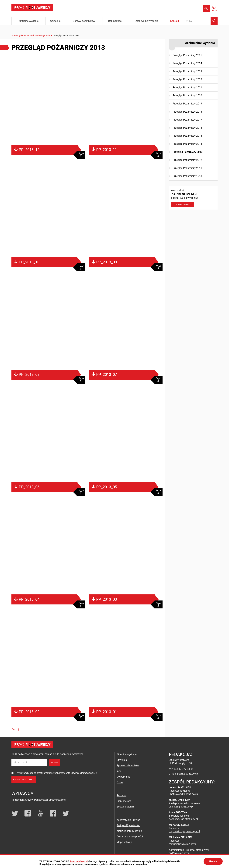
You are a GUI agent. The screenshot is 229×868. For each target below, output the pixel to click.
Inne (119, 771)
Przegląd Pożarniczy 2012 (187, 160)
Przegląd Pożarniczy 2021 (187, 88)
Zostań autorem (126, 807)
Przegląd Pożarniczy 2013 (188, 152)
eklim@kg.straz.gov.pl (181, 807)
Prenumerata (124, 801)
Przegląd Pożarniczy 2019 (187, 104)
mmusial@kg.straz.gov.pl (183, 844)
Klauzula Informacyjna (129, 831)
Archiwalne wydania (40, 36)
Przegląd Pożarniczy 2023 (187, 71)
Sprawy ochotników (128, 766)
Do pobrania (123, 777)
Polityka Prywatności (128, 825)
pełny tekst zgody (24, 779)
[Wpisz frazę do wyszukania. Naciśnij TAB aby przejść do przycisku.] (200, 21)
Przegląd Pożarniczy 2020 (187, 95)
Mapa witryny (124, 842)
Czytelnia (122, 760)
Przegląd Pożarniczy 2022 (187, 79)
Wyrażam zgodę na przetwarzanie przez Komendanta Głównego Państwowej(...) (57, 773)
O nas (120, 782)
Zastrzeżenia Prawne (128, 820)
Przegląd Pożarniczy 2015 (187, 136)
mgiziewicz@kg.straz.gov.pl (184, 831)
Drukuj (15, 729)
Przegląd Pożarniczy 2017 (187, 120)
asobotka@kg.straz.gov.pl (183, 819)
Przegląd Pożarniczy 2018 (187, 112)
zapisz (55, 763)
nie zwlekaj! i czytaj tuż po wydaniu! (193, 198)
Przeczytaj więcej (79, 861)
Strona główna (19, 36)
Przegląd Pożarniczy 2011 (187, 168)
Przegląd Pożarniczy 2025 (187, 55)
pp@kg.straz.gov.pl (188, 774)
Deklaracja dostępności (130, 837)
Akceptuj (213, 861)
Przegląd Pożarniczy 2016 (187, 128)
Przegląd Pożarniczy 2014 (187, 144)
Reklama (121, 795)
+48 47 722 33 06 (184, 769)
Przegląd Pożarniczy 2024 (187, 63)
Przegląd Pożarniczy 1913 (187, 176)
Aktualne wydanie (127, 755)
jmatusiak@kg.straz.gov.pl (184, 794)
